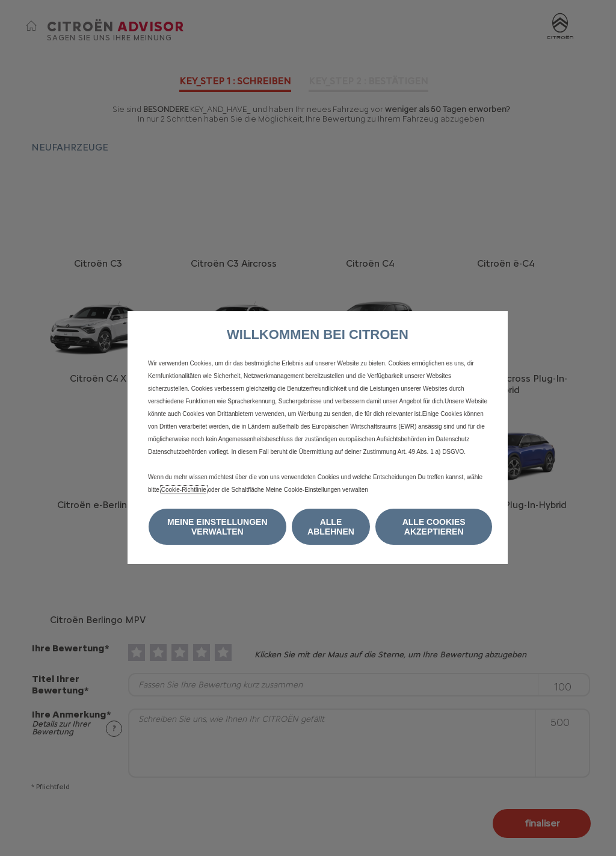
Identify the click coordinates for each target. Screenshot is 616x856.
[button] (217, 527)
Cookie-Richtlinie (184, 490)
